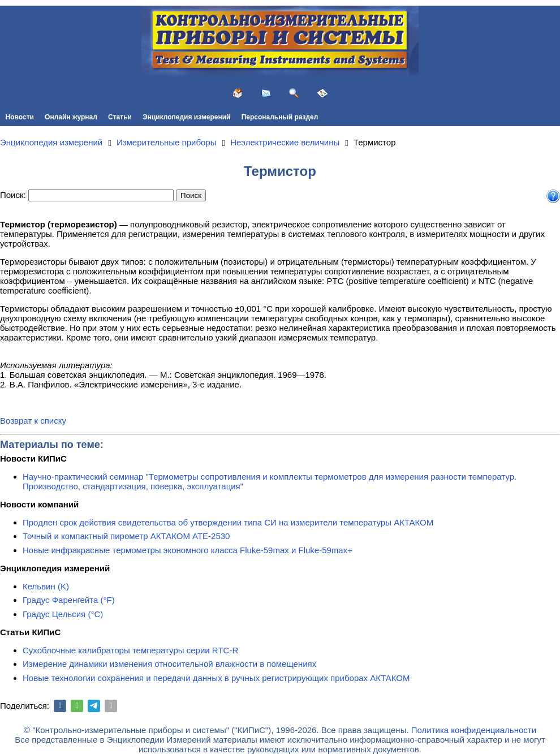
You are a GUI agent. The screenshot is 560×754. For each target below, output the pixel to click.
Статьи (120, 117)
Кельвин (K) (46, 586)
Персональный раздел (280, 117)
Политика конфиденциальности (474, 730)
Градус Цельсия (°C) (63, 614)
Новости (20, 117)
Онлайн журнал (71, 117)
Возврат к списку (33, 421)
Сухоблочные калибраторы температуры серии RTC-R (130, 650)
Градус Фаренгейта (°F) (69, 600)
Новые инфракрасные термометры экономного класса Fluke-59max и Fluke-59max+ (188, 550)
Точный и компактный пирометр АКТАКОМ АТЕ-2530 (126, 536)
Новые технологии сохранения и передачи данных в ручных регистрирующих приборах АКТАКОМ (216, 678)
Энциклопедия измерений (186, 117)
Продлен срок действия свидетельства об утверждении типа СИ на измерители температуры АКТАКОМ (228, 522)
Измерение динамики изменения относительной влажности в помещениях (169, 664)
